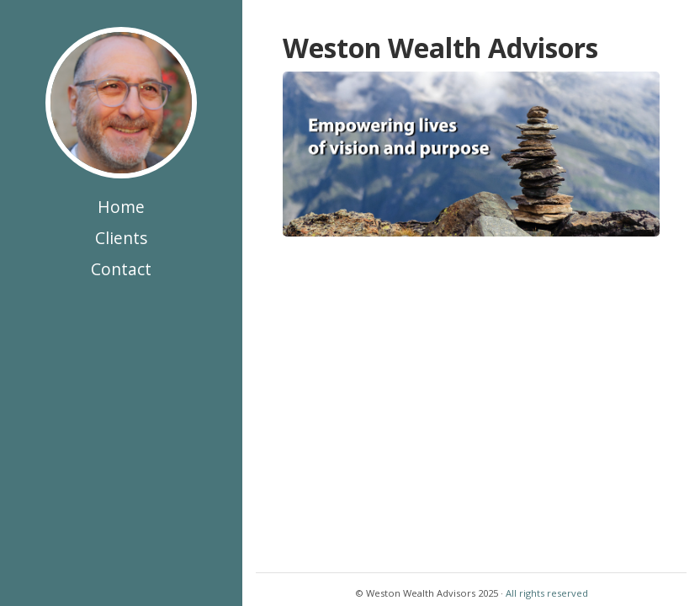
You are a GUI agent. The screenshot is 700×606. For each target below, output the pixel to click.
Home (121, 207)
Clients (121, 238)
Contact (121, 269)
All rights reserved (547, 593)
